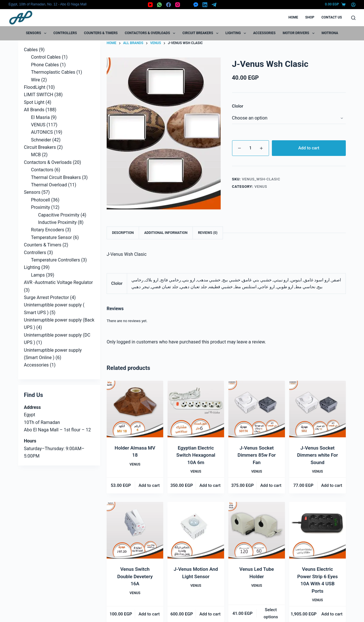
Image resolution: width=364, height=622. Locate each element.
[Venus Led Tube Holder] (257, 530)
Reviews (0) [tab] (208, 233)
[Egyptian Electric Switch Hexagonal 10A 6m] (196, 409)
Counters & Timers (101, 33)
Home (293, 17)
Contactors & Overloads (151, 33)
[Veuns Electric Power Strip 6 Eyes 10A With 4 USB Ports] (318, 530)
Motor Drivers (300, 33)
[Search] (353, 18)
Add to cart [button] (149, 485)
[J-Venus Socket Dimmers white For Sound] (318, 409)
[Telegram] (214, 5)
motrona (330, 33)
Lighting (237, 33)
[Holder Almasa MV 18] (135, 409)
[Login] (353, 5)
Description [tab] (123, 233)
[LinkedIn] (205, 5)
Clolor (238, 106)
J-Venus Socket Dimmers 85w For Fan (257, 455)
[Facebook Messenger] (196, 5)
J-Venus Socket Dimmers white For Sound (318, 455)
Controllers (65, 33)
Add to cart (309, 148)
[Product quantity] (251, 148)
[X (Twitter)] (187, 5)
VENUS (261, 187)
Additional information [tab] (166, 233)
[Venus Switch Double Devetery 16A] (135, 530)
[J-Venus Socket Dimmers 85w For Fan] (257, 409)
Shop (310, 17)
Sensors (37, 33)
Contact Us (332, 17)
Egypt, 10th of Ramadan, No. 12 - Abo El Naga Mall (47, 4)
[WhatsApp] (159, 5)
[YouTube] (150, 5)
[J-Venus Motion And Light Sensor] (196, 530)
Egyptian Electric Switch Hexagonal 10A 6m (196, 455)
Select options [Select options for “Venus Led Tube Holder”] (271, 613)
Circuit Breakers (201, 33)
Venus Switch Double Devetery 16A (135, 576)
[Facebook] (168, 5)
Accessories (264, 33)
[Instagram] (178, 5)
